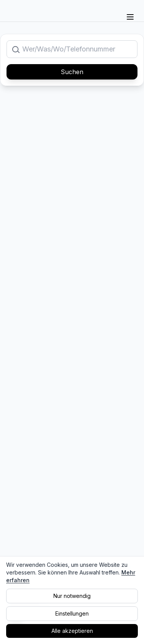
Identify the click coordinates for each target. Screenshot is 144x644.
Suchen (72, 72)
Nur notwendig (72, 596)
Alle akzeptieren (72, 631)
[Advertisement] (72, 171)
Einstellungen (72, 613)
